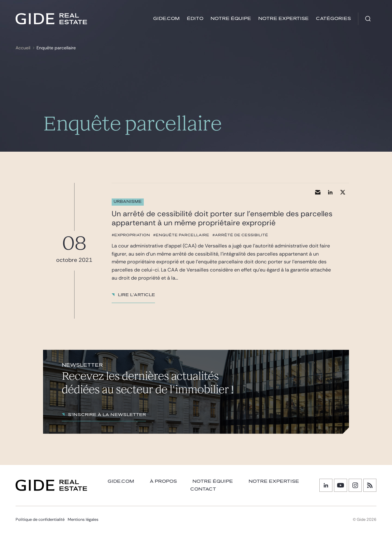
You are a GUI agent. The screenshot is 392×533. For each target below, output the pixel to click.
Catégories (333, 19)
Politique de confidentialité (40, 519)
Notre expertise (283, 19)
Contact (203, 489)
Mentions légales (83, 519)
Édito (195, 19)
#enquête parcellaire (181, 235)
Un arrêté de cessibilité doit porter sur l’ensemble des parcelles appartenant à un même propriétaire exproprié (222, 218)
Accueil (23, 48)
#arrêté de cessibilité (240, 235)
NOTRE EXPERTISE (274, 481)
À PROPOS (163, 481)
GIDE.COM (166, 19)
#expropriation (131, 235)
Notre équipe (231, 19)
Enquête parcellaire (56, 48)
